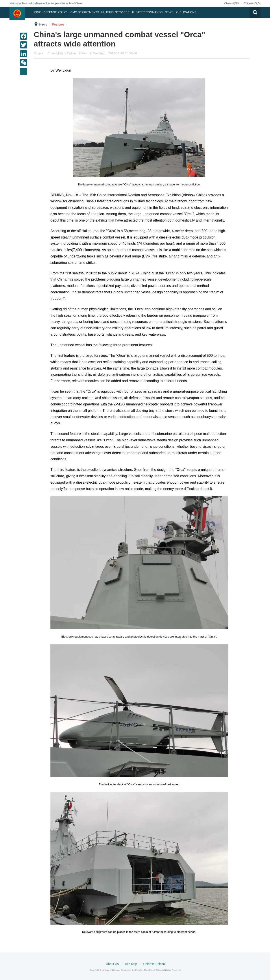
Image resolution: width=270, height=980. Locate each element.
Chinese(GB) (232, 3)
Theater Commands (147, 12)
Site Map (131, 964)
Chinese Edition (154, 964)
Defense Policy (56, 12)
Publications (186, 12)
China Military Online (62, 53)
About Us (113, 964)
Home (37, 12)
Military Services (115, 12)
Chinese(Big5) (252, 3)
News (169, 12)
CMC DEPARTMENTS (85, 12)
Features (58, 24)
